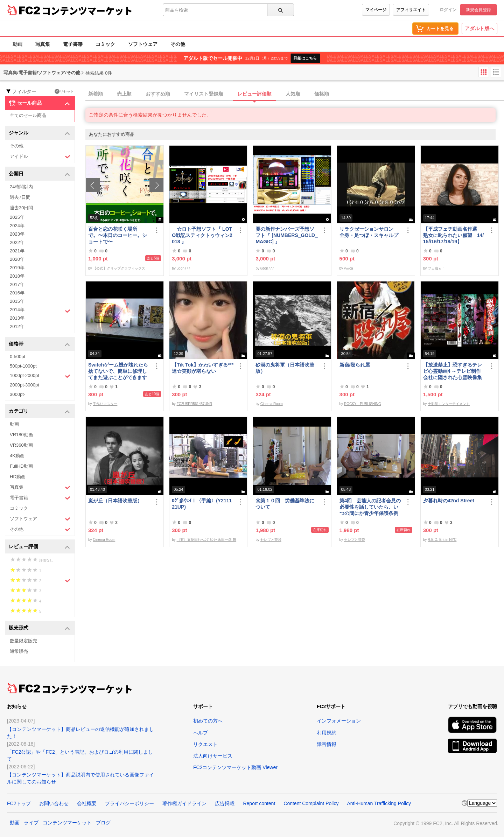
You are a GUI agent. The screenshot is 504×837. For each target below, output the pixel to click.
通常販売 (19, 651)
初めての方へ (208, 721)
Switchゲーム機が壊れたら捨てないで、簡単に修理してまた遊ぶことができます (118, 371)
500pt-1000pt (23, 366)
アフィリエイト (411, 10)
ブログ (103, 823)
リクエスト (205, 744)
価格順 (322, 94)
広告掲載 (225, 803)
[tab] (295, 94)
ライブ (31, 823)
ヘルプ (201, 733)
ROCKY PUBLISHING (363, 404)
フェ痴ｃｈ (436, 268)
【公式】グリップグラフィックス (119, 268)
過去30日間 (21, 208)
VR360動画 (21, 445)
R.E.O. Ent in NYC (442, 540)
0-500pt (17, 357)
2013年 (17, 318)
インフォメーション (339, 721)
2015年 (17, 301)
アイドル (40, 157)
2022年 (17, 242)
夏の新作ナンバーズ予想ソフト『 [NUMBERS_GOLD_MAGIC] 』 (286, 235)
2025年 (17, 217)
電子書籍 (73, 44)
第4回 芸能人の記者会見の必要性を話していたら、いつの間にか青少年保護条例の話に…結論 (370, 507)
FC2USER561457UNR (195, 404)
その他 (178, 44)
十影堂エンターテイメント (449, 404)
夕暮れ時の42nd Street (449, 501)
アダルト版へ (479, 28)
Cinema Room (272, 404)
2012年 (17, 326)
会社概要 (87, 803)
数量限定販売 (23, 641)
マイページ (376, 10)
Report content (259, 803)
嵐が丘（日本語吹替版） (115, 501)
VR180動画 (21, 435)
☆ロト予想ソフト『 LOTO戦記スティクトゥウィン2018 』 (202, 235)
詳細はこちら (305, 58)
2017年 (17, 284)
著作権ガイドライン (184, 803)
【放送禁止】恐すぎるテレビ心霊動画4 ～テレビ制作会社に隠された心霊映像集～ (453, 371)
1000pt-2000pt (40, 376)
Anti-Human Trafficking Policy (379, 803)
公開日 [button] (39, 174)
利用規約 (327, 733)
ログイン (448, 10)
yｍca (349, 268)
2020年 (17, 259)
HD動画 (18, 477)
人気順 (293, 94)
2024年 (17, 226)
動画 (17, 44)
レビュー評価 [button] (39, 547)
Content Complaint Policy (311, 803)
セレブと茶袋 (271, 540)
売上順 (124, 94)
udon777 (184, 268)
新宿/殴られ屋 (355, 365)
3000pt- (17, 394)
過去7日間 (20, 197)
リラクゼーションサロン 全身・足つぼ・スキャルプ (369, 232)
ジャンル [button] (39, 133)
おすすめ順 (158, 94)
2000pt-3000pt (24, 385)
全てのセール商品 (28, 115)
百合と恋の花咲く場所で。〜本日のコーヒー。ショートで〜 (118, 235)
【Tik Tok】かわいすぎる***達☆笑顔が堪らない (203, 368)
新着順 (96, 94)
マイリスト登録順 (204, 94)
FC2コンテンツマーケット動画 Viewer (235, 767)
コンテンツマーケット (87, 11)
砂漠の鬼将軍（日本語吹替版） (285, 368)
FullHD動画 (21, 466)
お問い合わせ (54, 803)
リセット (64, 91)
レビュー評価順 (254, 94)
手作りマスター (105, 404)
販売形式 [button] (39, 628)
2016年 (17, 293)
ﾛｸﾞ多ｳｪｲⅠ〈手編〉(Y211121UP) (202, 504)
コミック (105, 44)
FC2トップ (19, 803)
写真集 (43, 44)
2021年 (17, 251)
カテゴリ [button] (39, 411)
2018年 (17, 276)
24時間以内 (21, 187)
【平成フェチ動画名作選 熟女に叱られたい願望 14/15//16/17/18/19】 (453, 235)
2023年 (17, 234)
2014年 (40, 311)
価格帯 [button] (39, 344)
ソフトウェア (143, 44)
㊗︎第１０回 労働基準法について (285, 504)
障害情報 (327, 744)
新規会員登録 (478, 10)
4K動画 (17, 456)
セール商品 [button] (39, 103)
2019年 (17, 268)
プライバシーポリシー (129, 803)
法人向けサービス (213, 756)
